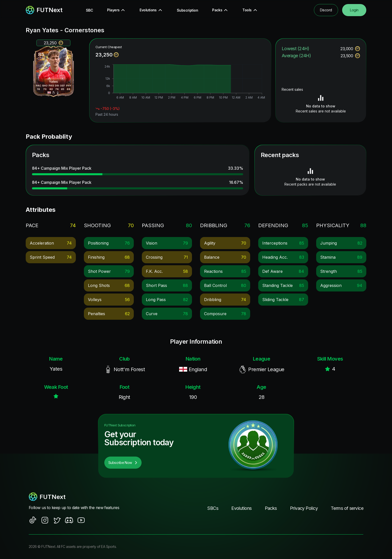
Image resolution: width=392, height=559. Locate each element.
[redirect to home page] (44, 10)
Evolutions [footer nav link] (241, 508)
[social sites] (33, 520)
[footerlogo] (79, 497)
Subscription (187, 10)
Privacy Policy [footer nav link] (304, 508)
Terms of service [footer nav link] (347, 508)
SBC (89, 10)
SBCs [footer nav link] (213, 508)
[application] (180, 82)
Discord (326, 10)
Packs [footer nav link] (271, 508)
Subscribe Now (123, 463)
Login (354, 10)
